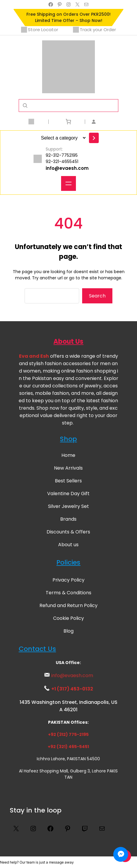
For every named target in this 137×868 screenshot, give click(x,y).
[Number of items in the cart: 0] (68, 122)
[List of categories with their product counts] (62, 138)
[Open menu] (68, 183)
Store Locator (40, 30)
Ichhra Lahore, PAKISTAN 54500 (68, 759)
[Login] (105, 122)
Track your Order (94, 30)
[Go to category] (94, 138)
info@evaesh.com (67, 168)
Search (97, 296)
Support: (54, 149)
